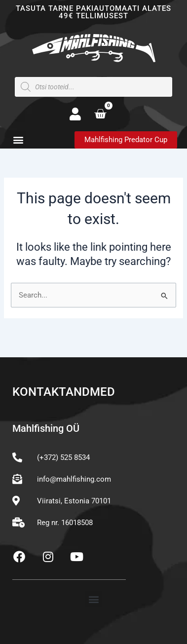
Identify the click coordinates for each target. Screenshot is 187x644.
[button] (18, 139)
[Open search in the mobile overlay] (93, 87)
